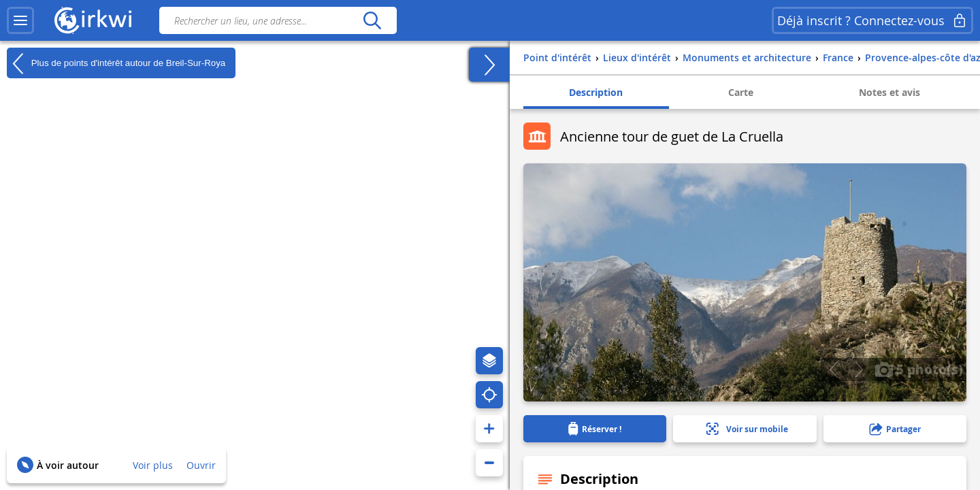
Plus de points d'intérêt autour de (116, 63)
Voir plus (153, 465)
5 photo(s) (919, 369)
